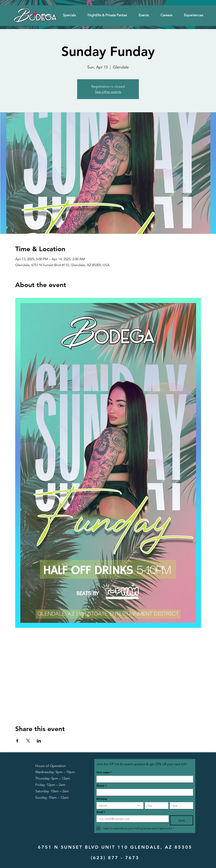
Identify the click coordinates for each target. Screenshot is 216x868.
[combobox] (120, 806)
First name (104, 772)
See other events (108, 92)
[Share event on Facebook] (17, 741)
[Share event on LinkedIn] (39, 741)
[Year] (180, 806)
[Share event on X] (28, 741)
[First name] (143, 779)
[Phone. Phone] (143, 792)
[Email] (131, 819)
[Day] (155, 806)
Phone (101, 786)
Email (101, 812)
